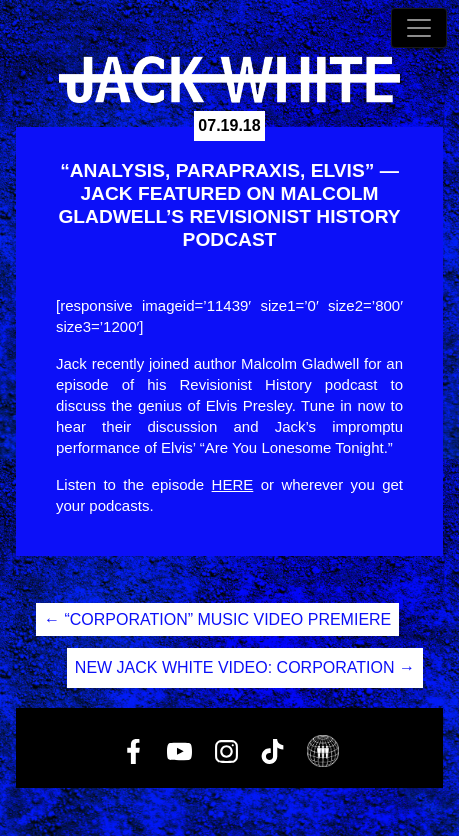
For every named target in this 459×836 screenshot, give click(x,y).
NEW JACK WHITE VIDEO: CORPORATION (245, 667)
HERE (233, 484)
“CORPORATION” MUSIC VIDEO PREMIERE (217, 619)
